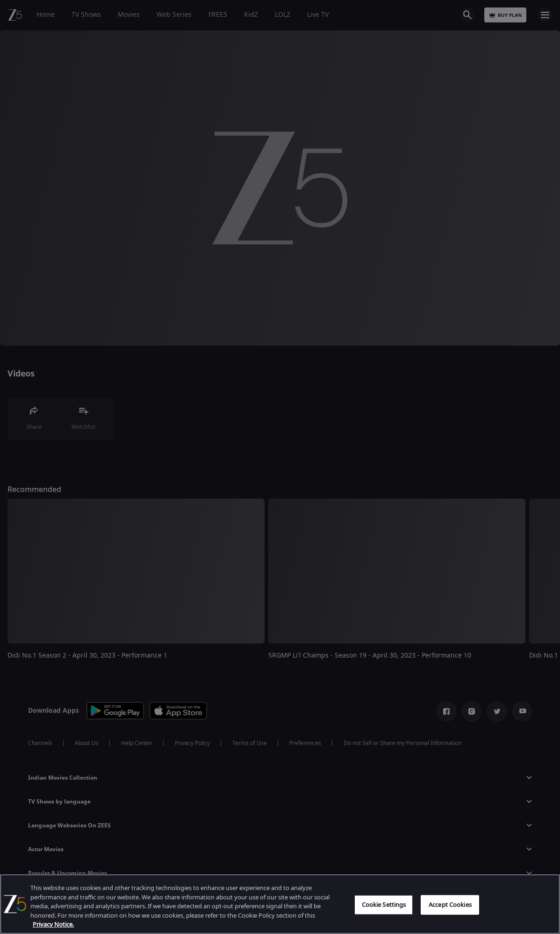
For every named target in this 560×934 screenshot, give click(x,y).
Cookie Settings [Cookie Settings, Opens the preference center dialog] (384, 905)
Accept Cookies (450, 905)
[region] (280, 904)
